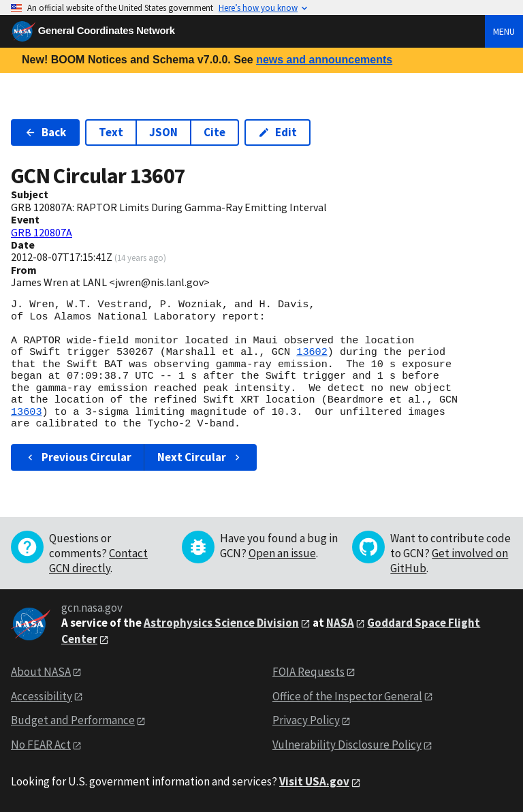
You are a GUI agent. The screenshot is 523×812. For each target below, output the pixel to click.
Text (111, 132)
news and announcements (324, 60)
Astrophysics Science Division (221, 623)
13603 (27, 412)
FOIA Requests (308, 672)
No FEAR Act (41, 745)
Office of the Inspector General (347, 696)
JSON (163, 132)
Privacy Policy (306, 720)
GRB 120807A (42, 232)
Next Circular (200, 457)
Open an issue (282, 553)
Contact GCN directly (98, 561)
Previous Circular (78, 457)
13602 (312, 352)
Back (45, 132)
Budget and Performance (73, 720)
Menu (504, 31)
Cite (215, 132)
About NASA (41, 672)
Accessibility (42, 696)
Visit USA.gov (314, 781)
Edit (278, 132)
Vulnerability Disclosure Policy (347, 745)
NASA (340, 623)
